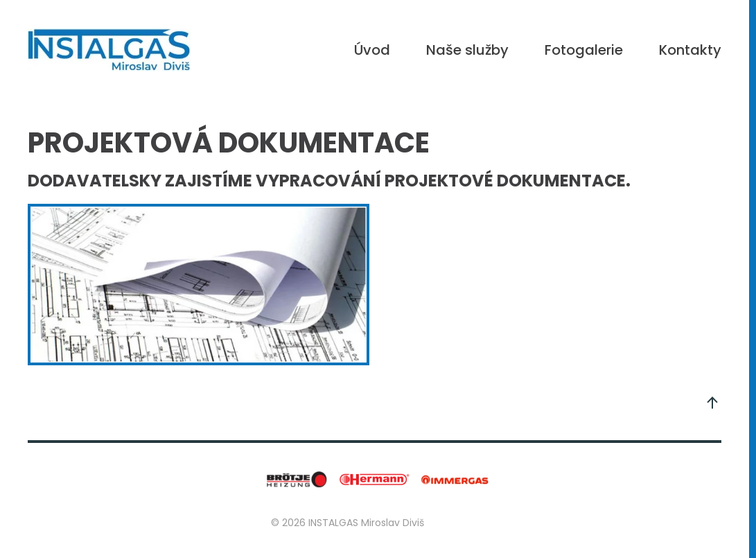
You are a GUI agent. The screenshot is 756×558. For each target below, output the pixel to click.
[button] (712, 403)
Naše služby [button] (467, 50)
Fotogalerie (584, 50)
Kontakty (690, 50)
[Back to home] (109, 50)
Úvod (372, 50)
